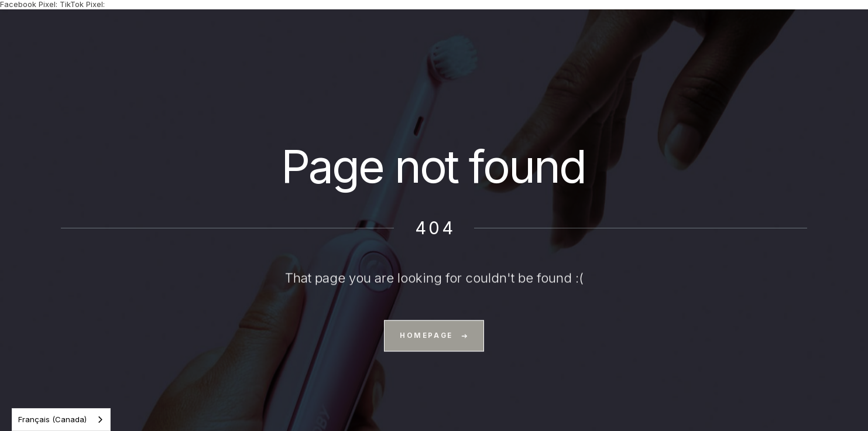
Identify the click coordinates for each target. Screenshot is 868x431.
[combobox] (61, 420)
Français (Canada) (52, 419)
